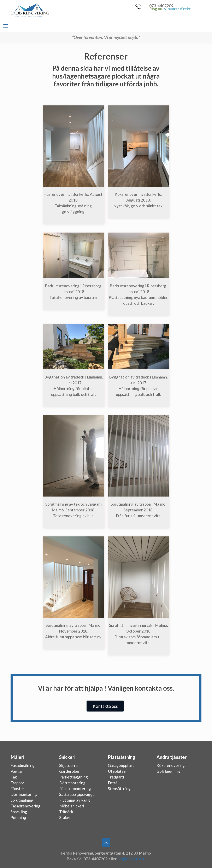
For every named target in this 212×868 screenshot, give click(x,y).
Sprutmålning (22, 800)
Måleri (17, 757)
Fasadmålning (23, 765)
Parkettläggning (73, 777)
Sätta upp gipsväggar (78, 794)
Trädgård (116, 777)
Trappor (17, 783)
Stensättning (119, 789)
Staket (65, 817)
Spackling (19, 812)
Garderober (69, 771)
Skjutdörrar (69, 765)
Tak (14, 777)
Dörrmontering (24, 794)
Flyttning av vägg (75, 800)
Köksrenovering (171, 765)
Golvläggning (168, 771)
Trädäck (66, 812)
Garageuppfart (121, 765)
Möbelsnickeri (72, 806)
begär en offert (131, 859)
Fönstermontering (75, 789)
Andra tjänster (172, 757)
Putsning (18, 817)
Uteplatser (117, 771)
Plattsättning (122, 757)
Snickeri (67, 757)
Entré (113, 783)
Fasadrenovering (25, 806)
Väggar (17, 771)
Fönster (17, 789)
